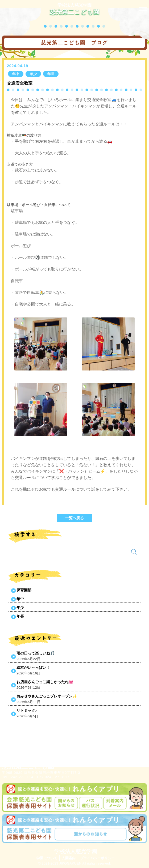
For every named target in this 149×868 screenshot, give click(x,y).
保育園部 (24, 590)
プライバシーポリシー (97, 858)
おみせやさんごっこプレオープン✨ (47, 696)
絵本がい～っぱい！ (33, 668)
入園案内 (69, 858)
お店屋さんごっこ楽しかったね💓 (45, 682)
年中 (20, 599)
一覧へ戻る (74, 518)
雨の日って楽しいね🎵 (36, 653)
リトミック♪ (27, 710)
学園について (47, 858)
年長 (20, 616)
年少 (20, 608)
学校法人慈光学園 (74, 5)
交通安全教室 (20, 83)
